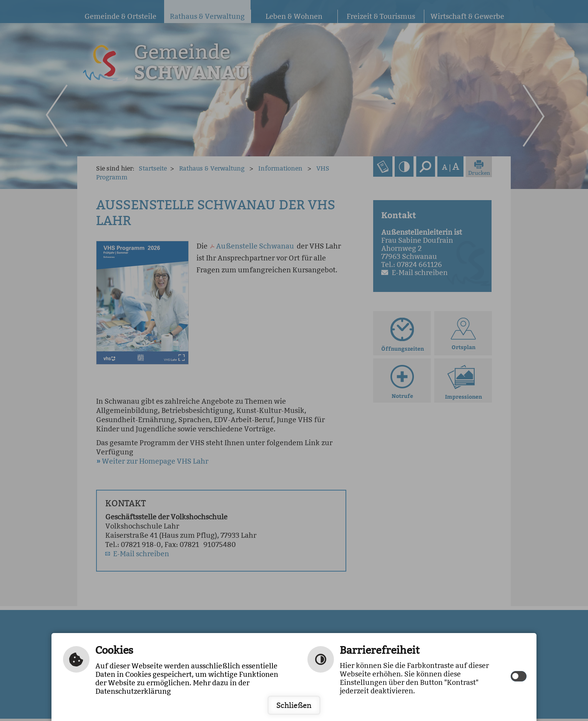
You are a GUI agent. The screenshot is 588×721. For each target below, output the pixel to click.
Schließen (294, 705)
